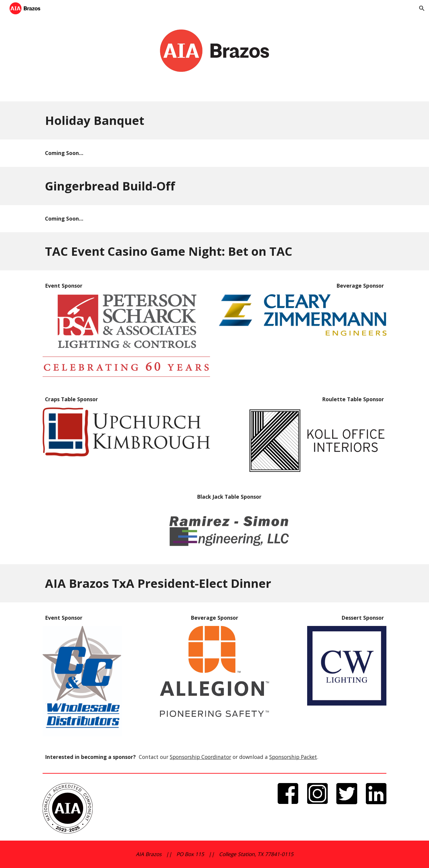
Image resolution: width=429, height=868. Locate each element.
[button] (422, 8)
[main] (214, 120)
